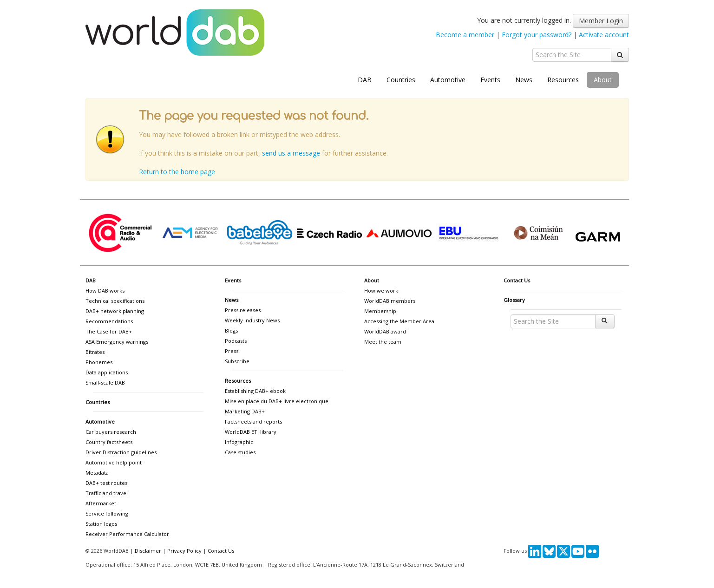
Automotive (448, 80)
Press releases (243, 310)
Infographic (239, 442)
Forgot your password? (537, 35)
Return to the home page (177, 172)
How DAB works (105, 291)
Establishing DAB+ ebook (255, 391)
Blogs (231, 330)
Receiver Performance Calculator (127, 534)
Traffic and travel (107, 493)
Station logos (101, 524)
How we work (381, 291)
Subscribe (237, 361)
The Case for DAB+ (109, 331)
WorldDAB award (385, 331)
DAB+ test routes (106, 483)
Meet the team (383, 342)
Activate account (604, 35)
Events (490, 80)
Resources (563, 80)
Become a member (465, 35)
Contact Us (517, 280)
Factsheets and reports (253, 421)
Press (232, 351)
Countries (401, 80)
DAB (365, 80)
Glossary (514, 300)
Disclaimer (148, 551)
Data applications (107, 372)
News (524, 80)
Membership (380, 311)
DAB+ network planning (115, 311)
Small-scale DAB (105, 382)
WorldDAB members (390, 301)
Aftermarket (101, 503)
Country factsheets (109, 442)
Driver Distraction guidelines (121, 452)
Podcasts (236, 341)
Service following (107, 513)
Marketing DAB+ (245, 411)
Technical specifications (115, 301)
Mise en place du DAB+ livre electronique (277, 401)
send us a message (291, 153)
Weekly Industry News (252, 320)
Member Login (601, 21)
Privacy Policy (184, 551)
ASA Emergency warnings (117, 342)
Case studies (240, 452)
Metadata (97, 473)
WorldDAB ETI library (251, 432)
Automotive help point (114, 462)
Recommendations (109, 321)
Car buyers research (111, 432)
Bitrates (95, 352)
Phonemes (99, 362)
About (603, 80)
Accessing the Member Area (399, 321)
